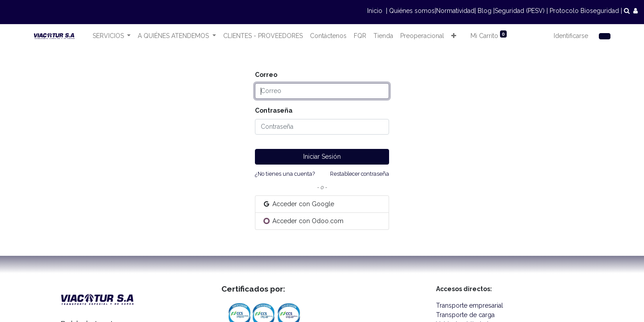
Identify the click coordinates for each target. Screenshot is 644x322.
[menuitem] (263, 36)
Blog (485, 11)
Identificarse (571, 36)
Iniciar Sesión (322, 157)
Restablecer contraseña (360, 174)
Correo (266, 75)
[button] (454, 36)
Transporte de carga (467, 315)
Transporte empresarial (470, 305)
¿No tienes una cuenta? (285, 174)
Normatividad (455, 11)
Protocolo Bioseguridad (584, 11)
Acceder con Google (298, 204)
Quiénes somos (412, 11)
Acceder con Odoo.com (303, 221)
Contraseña (274, 110)
